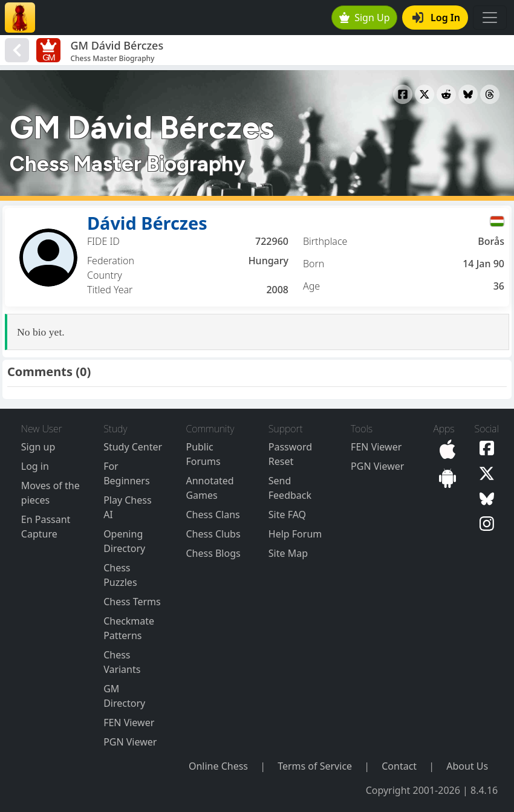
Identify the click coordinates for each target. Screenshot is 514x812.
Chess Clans (213, 515)
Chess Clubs (213, 534)
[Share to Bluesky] (468, 94)
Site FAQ (287, 515)
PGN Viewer (130, 742)
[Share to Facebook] (403, 94)
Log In (436, 18)
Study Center (133, 447)
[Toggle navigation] (490, 18)
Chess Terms (132, 602)
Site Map (288, 553)
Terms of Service (315, 766)
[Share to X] (425, 94)
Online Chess (218, 766)
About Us (467, 766)
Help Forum (295, 534)
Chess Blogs (213, 553)
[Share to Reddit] (446, 94)
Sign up (38, 447)
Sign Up (365, 18)
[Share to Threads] (490, 94)
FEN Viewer (129, 723)
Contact (399, 766)
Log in (35, 466)
